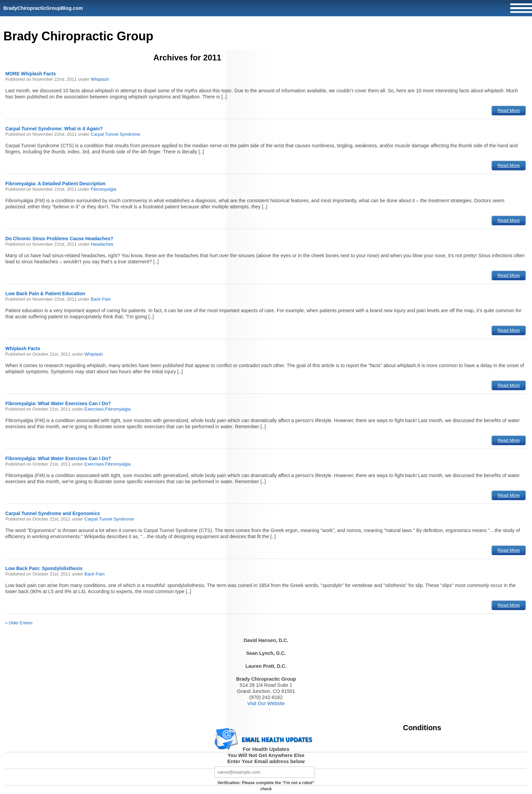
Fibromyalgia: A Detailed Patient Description (55, 184)
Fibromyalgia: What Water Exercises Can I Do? (58, 403)
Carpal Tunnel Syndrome (115, 134)
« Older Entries (19, 623)
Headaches (102, 244)
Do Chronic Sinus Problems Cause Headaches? (59, 239)
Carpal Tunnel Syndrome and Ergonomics (53, 513)
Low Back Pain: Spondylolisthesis (44, 568)
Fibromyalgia (103, 189)
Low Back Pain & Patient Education (45, 294)
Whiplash (100, 79)
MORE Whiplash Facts (31, 74)
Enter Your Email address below (266, 761)
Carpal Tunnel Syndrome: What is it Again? (54, 129)
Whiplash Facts (23, 348)
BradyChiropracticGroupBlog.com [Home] (43, 8)
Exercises (94, 409)
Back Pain (101, 299)
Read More (509, 110)
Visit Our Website (266, 703)
